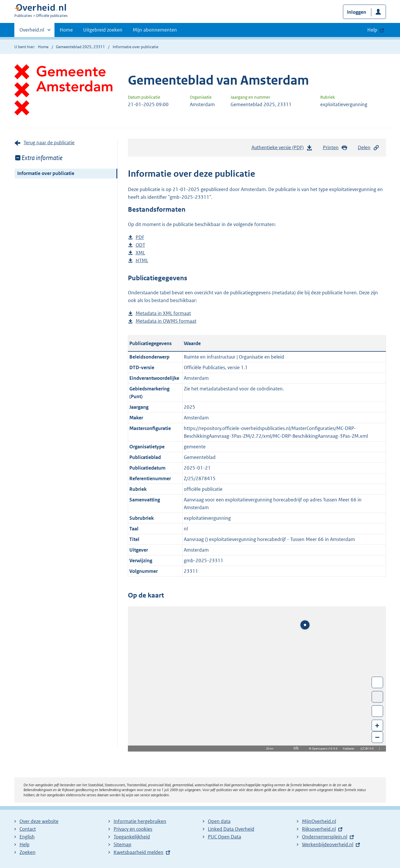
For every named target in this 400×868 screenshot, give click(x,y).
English (27, 837)
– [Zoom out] (377, 737)
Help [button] (372, 30)
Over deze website (39, 821)
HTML (142, 261)
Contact (28, 829)
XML (140, 253)
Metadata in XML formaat (163, 313)
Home (66, 30)
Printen (335, 148)
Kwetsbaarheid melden (138, 852)
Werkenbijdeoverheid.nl (328, 844)
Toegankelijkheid (132, 837)
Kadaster (350, 749)
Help (25, 844)
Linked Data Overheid (231, 829)
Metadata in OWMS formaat (166, 321)
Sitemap (122, 844)
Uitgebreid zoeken (103, 30)
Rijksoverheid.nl (319, 829)
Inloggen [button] (357, 12)
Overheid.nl (32, 32)
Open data (219, 821)
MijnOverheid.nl (319, 821)
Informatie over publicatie (46, 173)
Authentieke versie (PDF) (282, 149)
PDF (140, 237)
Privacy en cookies (133, 829)
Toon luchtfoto (377, 697)
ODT (140, 245)
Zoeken (28, 852)
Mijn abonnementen (155, 30)
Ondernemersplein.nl (325, 837)
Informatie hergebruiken (140, 821)
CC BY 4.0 (369, 749)
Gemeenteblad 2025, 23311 (80, 47)
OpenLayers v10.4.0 (326, 749)
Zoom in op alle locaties (377, 711)
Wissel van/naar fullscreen (377, 682)
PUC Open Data (225, 837)
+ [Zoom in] (377, 725)
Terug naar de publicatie (49, 143)
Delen (369, 148)
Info (296, 748)
